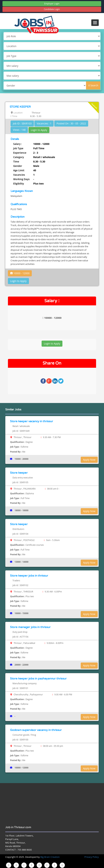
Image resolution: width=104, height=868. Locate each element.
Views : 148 (19, 130)
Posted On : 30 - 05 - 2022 (71, 123)
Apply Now (89, 460)
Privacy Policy (92, 857)
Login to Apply (39, 130)
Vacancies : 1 (44, 123)
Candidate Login (52, 9)
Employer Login (52, 4)
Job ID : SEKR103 (22, 123)
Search (93, 85)
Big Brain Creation (50, 857)
